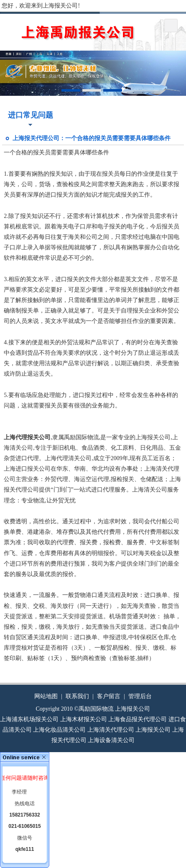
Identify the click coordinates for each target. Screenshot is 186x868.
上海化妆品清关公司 (59, 730)
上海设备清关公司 (111, 740)
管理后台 (140, 696)
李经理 (19, 792)
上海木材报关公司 (84, 719)
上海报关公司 (153, 730)
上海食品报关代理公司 (138, 719)
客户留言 (109, 696)
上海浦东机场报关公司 (29, 719)
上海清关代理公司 (111, 730)
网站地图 (46, 696)
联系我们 (77, 696)
